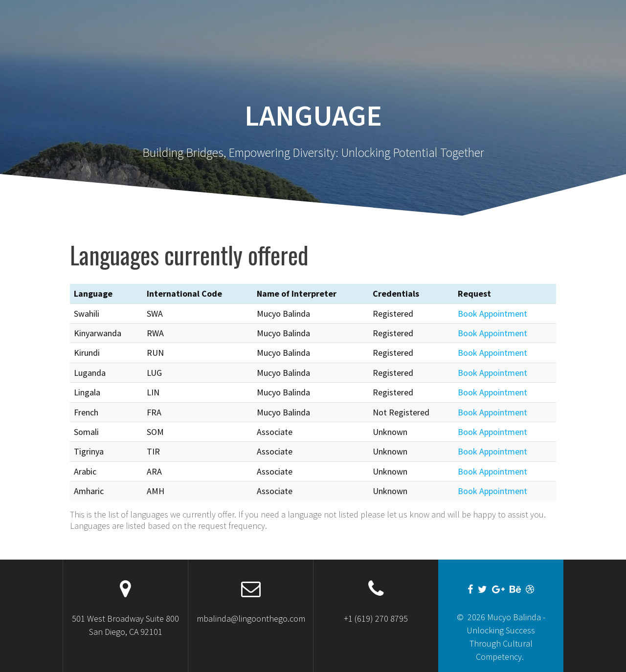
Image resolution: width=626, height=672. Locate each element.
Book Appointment (492, 314)
